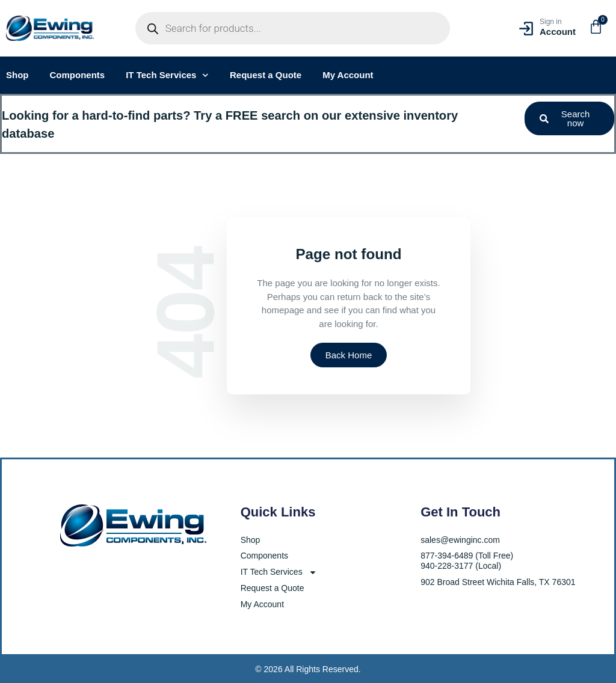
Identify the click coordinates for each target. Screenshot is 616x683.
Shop (17, 75)
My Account (348, 75)
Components (78, 75)
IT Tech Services (167, 75)
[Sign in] (526, 29)
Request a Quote (266, 75)
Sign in (551, 22)
